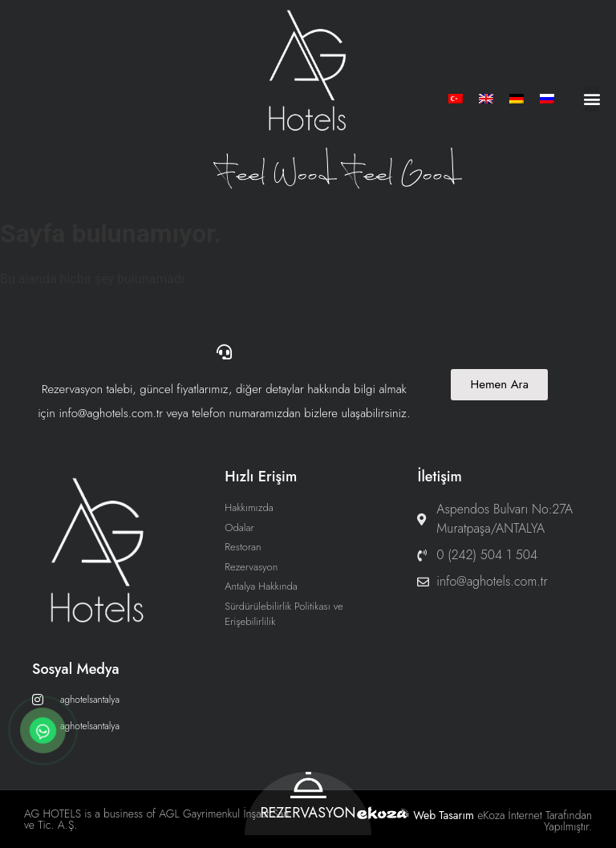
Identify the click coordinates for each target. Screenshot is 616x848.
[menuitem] (456, 98)
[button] (592, 98)
